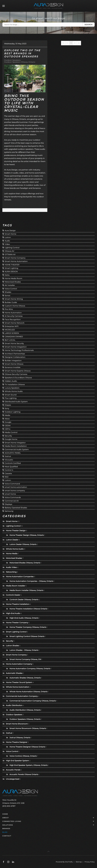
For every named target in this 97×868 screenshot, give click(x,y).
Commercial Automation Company (22, 696)
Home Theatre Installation (18, 604)
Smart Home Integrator (15, 443)
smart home (10, 494)
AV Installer (10, 285)
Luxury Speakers (12, 388)
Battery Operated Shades (16, 508)
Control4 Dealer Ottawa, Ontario (24, 600)
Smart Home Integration (16, 347)
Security (8, 436)
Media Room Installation (16, 446)
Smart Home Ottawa (14, 364)
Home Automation (13, 313)
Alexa (7, 419)
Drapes (8, 405)
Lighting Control (12, 248)
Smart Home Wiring (14, 299)
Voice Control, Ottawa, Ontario (23, 756)
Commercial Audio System (17, 449)
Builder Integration (13, 360)
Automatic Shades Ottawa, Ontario (25, 678)
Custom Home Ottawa (15, 306)
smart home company (15, 491)
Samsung (9, 511)
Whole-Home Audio (14, 391)
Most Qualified (11, 467)
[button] (4, 6)
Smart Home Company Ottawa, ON (25, 659)
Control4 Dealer (13, 595)
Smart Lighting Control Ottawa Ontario (27, 636)
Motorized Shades (13, 282)
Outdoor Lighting (13, 412)
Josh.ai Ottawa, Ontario (20, 738)
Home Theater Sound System (19, 682)
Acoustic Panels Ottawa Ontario (24, 774)
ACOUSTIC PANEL (13, 453)
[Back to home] (48, 6)
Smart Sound (11, 395)
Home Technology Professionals (19, 350)
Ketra (7, 275)
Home (5, 814)
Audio (7, 241)
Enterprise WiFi (12, 326)
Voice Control (11, 289)
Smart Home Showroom (17, 724)
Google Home (11, 439)
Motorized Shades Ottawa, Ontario (25, 563)
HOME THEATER (12, 265)
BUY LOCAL (10, 340)
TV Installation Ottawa (15, 384)
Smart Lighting (11, 268)
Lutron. (8, 480)
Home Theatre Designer (17, 742)
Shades (8, 292)
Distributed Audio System (16, 402)
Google (8, 422)
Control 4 (9, 470)
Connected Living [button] (48, 821)
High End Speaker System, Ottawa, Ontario (29, 765)
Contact (7, 836)
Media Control (11, 432)
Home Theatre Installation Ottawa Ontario (28, 609)
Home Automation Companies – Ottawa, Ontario (31, 581)
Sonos (8, 295)
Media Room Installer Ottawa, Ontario (26, 590)
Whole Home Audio (15, 549)
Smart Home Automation (16, 261)
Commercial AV (12, 501)
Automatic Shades (14, 673)
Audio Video (11, 567)
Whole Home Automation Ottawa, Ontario (29, 692)
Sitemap (79, 862)
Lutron (8, 237)
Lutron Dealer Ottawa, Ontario (23, 544)
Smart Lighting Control (16, 632)
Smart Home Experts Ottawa (18, 371)
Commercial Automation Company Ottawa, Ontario (33, 701)
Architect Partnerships (15, 354)
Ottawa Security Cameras (16, 374)
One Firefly (69, 862)
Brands (6, 829)
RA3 (7, 477)
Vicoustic (9, 460)
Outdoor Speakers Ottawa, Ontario (20, 62)
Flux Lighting (11, 398)
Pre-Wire (9, 309)
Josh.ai (8, 456)
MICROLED (10, 330)
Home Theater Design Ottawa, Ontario (27, 535)
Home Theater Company (17, 623)
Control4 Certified (13, 463)
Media (7, 415)
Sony (7, 408)
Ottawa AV (10, 251)
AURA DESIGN (11, 272)
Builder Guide (11, 302)
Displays (8, 504)
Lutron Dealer (12, 540)
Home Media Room (13, 278)
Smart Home (10, 234)
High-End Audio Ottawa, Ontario (24, 618)
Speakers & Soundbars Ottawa (18, 378)
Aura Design (10, 230)
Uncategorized (13, 779)
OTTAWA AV (10, 254)
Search (89, 25)
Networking (11, 572)
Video (7, 244)
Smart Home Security (14, 343)
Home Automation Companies (20, 577)
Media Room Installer (15, 586)
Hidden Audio (11, 381)
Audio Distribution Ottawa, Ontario (25, 710)
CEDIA (8, 426)
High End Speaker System (17, 761)
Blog (5, 832)
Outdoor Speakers (12, 60)
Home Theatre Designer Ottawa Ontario (27, 747)
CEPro (8, 429)
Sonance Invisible (13, 367)
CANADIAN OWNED (14, 337)
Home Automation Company (19, 664)
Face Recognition (13, 319)
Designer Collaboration (15, 357)
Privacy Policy (90, 862)
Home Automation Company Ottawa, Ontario (30, 669)
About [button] (48, 818)
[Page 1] (71, 43)
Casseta (8, 473)
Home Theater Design (16, 531)
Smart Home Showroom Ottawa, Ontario (28, 728)
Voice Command (12, 484)
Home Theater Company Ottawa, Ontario (28, 627)
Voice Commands (13, 497)
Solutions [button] (48, 825)
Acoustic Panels (13, 770)
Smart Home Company (15, 258)
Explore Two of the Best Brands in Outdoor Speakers (22, 53)
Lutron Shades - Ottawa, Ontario (24, 650)
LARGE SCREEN (12, 333)
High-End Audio (13, 613)
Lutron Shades (12, 646)
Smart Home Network (15, 323)
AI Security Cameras (14, 316)
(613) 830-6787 (9, 806)
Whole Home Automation (18, 687)
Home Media (12, 554)
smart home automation (16, 487)
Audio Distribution (14, 705)
